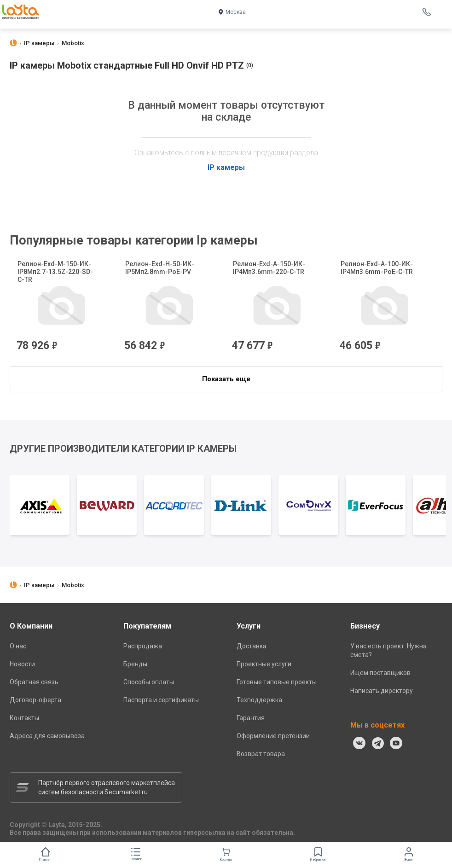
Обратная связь (34, 682)
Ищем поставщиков (380, 673)
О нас (18, 646)
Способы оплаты (149, 682)
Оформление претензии (273, 736)
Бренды (135, 664)
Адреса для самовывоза (47, 736)
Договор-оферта (35, 700)
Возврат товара (261, 754)
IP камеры (226, 167)
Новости (22, 664)
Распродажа (143, 646)
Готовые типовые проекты (277, 682)
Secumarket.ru (126, 792)
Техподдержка (259, 700)
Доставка (252, 646)
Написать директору (382, 691)
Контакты (24, 718)
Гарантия (251, 718)
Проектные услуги (264, 664)
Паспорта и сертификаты (161, 700)
